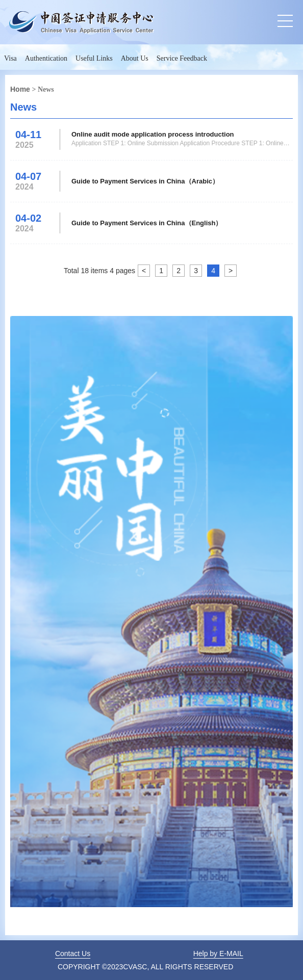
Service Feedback (182, 58)
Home (20, 89)
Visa (10, 58)
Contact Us (73, 953)
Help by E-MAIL (218, 953)
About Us (135, 58)
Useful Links (94, 58)
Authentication (46, 58)
